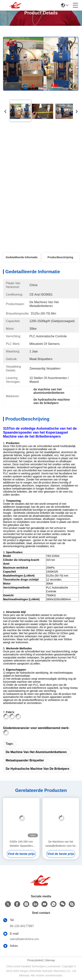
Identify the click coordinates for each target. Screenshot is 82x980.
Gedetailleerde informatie (22, 257)
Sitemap (50, 960)
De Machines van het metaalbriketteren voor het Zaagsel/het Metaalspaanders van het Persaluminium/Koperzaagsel (61, 844)
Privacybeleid (35, 960)
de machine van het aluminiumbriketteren (36, 752)
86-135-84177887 (22, 926)
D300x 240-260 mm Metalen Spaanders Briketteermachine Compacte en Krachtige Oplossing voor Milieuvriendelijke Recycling (21, 844)
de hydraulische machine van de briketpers (37, 769)
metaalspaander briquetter (25, 760)
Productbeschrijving (60, 257)
